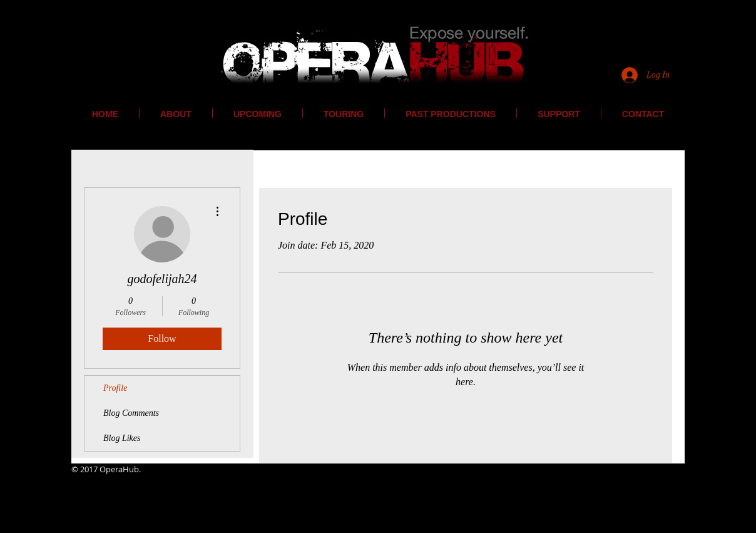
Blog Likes (122, 438)
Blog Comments (131, 413)
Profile (115, 388)
